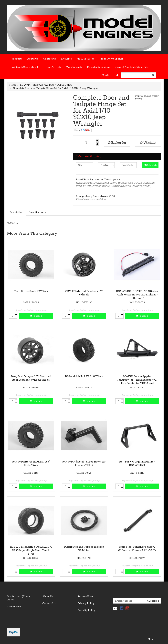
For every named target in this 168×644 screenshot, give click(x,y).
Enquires (66, 59)
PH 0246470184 (85, 59)
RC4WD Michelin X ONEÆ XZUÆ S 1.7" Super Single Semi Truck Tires (31, 550)
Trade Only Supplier (111, 59)
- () (107, 75)
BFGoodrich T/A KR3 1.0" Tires (84, 376)
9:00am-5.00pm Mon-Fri (26, 67)
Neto (150, 639)
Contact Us (50, 59)
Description (16, 212)
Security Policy (87, 610)
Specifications (37, 212)
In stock (36, 316)
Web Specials (74, 67)
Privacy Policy (86, 603)
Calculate (151, 165)
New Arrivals (53, 67)
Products (17, 59)
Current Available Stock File (131, 67)
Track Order (14, 607)
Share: (82, 130)
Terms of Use (85, 596)
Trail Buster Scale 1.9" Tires (31, 291)
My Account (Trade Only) (18, 598)
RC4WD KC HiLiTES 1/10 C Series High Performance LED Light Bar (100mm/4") (137, 295)
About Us (33, 59)
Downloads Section (98, 67)
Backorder (117, 143)
